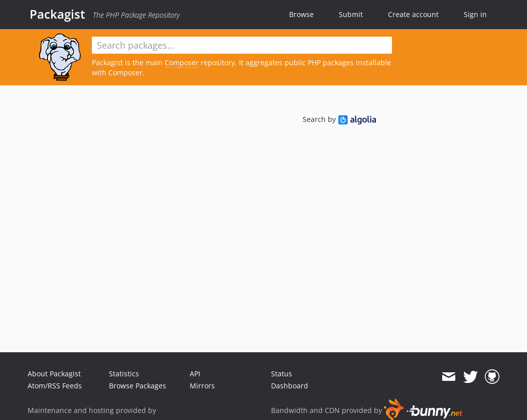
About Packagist (54, 374)
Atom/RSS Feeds (55, 386)
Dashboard (290, 386)
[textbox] (242, 45)
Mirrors (202, 386)
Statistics (124, 374)
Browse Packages (138, 386)
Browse (301, 14)
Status (282, 374)
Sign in (475, 14)
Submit (351, 14)
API (195, 374)
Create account (413, 14)
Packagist (57, 14)
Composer (182, 62)
